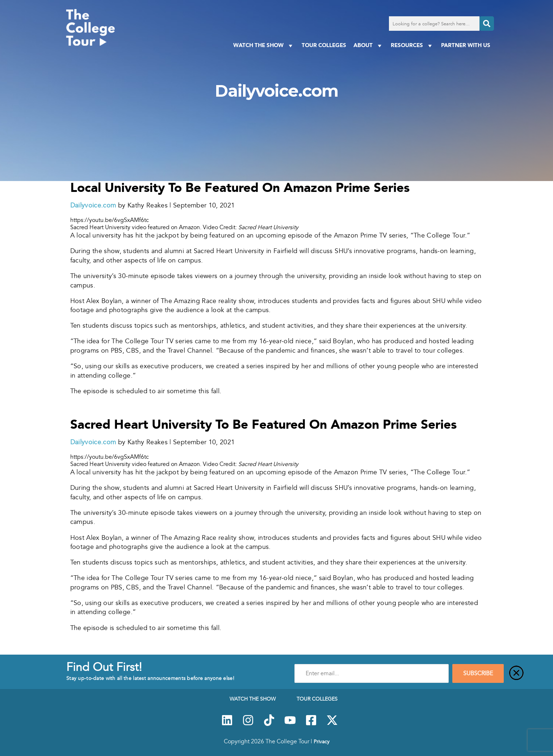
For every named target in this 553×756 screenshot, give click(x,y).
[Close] (516, 673)
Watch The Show (264, 45)
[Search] (487, 24)
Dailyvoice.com (93, 205)
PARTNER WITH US (466, 45)
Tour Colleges (324, 45)
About (368, 45)
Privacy (322, 742)
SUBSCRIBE (478, 673)
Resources (412, 45)
